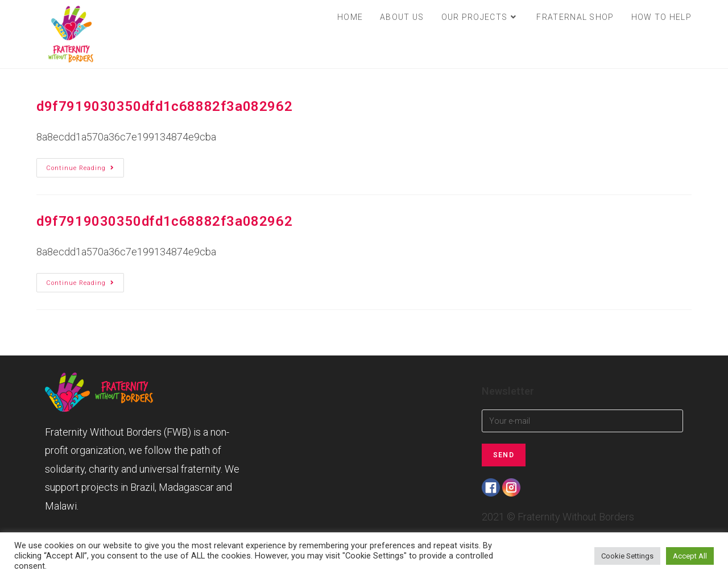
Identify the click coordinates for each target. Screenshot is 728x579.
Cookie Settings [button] (627, 556)
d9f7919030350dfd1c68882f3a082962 (164, 106)
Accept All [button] (690, 556)
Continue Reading (85, 168)
